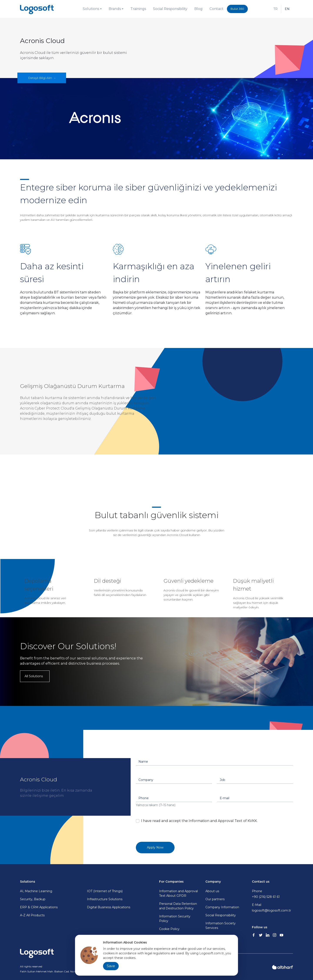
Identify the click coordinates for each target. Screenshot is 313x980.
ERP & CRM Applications (39, 907)
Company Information (222, 907)
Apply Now (155, 847)
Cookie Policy (169, 929)
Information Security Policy (175, 919)
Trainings (138, 9)
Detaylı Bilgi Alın (40, 78)
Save (111, 966)
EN (287, 9)
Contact (216, 9)
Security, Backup (33, 899)
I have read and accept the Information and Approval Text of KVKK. (199, 821)
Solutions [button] (91, 9)
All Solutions (34, 676)
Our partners (215, 899)
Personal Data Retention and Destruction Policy (178, 906)
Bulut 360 (237, 9)
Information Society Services (221, 926)
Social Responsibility (170, 9)
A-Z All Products (32, 915)
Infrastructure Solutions (105, 899)
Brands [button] (115, 9)
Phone (272, 894)
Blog (198, 9)
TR (276, 9)
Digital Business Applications (109, 907)
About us (212, 891)
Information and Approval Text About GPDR (178, 893)
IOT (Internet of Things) (105, 891)
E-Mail (272, 908)
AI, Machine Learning (36, 891)
